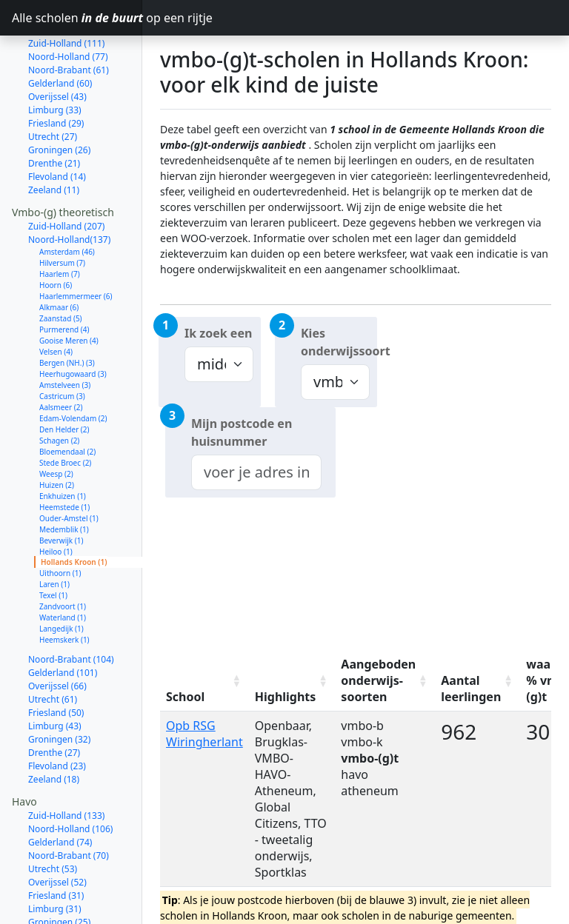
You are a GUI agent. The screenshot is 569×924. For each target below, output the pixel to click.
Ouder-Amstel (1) (69, 466)
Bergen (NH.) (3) (67, 310)
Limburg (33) (55, 57)
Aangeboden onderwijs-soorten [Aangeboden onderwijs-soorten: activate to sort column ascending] (378, 680)
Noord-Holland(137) (69, 187)
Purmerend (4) (64, 277)
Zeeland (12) (54, 910)
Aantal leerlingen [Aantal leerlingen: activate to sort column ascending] (471, 689)
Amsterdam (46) (67, 199)
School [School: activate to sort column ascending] (185, 697)
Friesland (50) (56, 660)
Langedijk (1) (61, 576)
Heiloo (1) (56, 499)
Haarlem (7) (60, 221)
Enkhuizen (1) (63, 443)
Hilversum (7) (62, 210)
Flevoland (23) (57, 713)
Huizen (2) (57, 432)
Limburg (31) (55, 856)
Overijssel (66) (57, 633)
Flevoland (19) (57, 883)
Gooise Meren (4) (69, 288)
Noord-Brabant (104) (71, 607)
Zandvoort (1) (63, 554)
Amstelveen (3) (65, 332)
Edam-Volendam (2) (73, 366)
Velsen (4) (56, 299)
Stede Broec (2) (65, 410)
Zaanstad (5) (61, 266)
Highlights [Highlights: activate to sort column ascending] (286, 697)
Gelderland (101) (63, 620)
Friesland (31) (56, 843)
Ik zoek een (218, 333)
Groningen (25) (59, 870)
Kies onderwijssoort (339, 342)
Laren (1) (54, 532)
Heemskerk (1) (64, 587)
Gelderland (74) (60, 790)
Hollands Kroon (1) (74, 509)
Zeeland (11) (54, 137)
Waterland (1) (63, 565)
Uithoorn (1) (60, 520)
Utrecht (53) (53, 816)
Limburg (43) (55, 673)
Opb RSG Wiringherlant (204, 734)
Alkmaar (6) (59, 255)
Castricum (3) (62, 344)
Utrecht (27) (53, 84)
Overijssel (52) (57, 830)
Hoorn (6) (56, 232)
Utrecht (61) (53, 647)
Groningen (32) (59, 687)
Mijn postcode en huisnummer (242, 432)
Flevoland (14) (57, 124)
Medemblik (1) (64, 477)
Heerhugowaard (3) (73, 321)
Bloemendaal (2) (67, 399)
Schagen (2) (59, 388)
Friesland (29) (56, 71)
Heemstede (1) (64, 455)
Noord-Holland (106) (70, 776)
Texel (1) (53, 543)
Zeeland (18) (54, 727)
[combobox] (256, 472)
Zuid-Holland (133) (66, 763)
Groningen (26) (59, 97)
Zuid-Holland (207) (66, 174)
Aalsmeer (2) (61, 355)
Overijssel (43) (57, 44)
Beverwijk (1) (61, 488)
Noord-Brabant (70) (69, 803)
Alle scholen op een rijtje (77, 18)
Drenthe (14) (54, 896)
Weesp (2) (56, 421)
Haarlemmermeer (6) (76, 244)
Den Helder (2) (64, 377)
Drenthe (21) (54, 111)
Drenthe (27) (54, 700)
